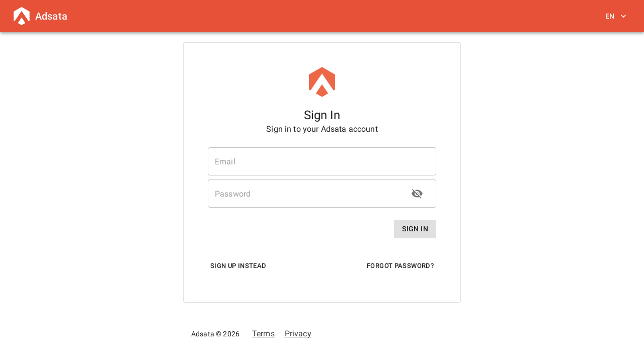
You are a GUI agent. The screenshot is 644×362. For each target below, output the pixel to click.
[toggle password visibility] (417, 194)
